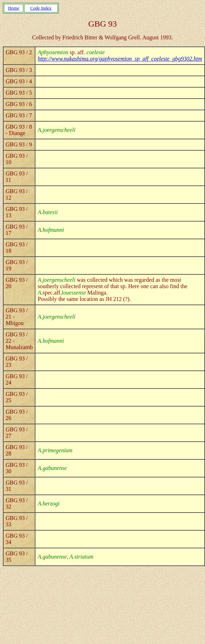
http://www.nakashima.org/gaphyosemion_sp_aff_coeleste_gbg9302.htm (120, 59)
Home (14, 8)
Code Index (41, 8)
